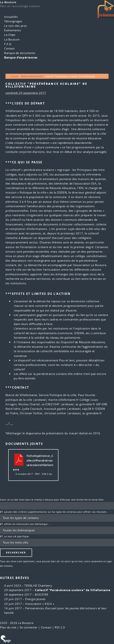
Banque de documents (20, 53)
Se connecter (29, 627)
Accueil (15, 76)
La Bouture (8, 2)
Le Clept (10, 35)
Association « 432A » (40, 604)
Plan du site (8, 627)
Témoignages (13, 21)
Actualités (11, 17)
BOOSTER (42, 595)
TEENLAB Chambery (38, 586)
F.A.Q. (8, 44)
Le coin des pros (16, 26)
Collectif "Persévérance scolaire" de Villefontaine (73, 590)
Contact (9, 48)
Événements (13, 30)
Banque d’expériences (21, 57)
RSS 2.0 (60, 627)
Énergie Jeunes (35, 599)
